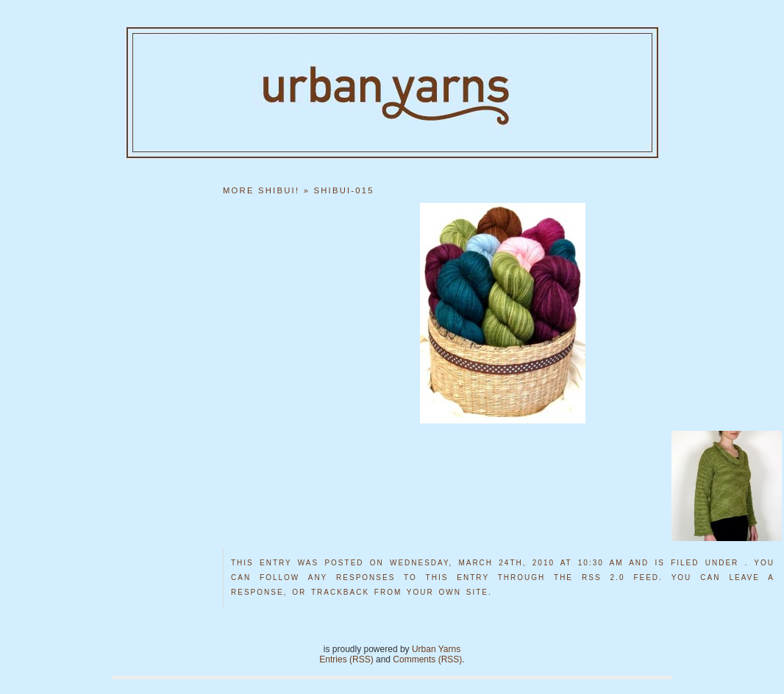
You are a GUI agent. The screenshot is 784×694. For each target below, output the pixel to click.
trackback (340, 592)
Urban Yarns (436, 649)
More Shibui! (261, 190)
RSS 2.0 (603, 577)
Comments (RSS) (427, 659)
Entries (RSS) (346, 659)
